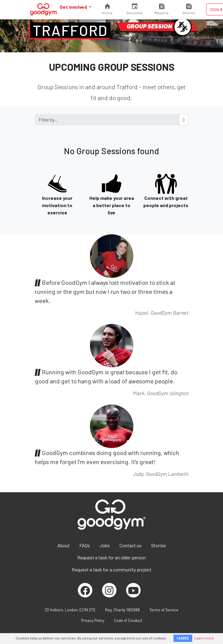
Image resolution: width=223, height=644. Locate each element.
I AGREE (183, 638)
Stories (159, 545)
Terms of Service (164, 610)
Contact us (131, 545)
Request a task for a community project (112, 569)
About (64, 545)
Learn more (204, 638)
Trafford (70, 30)
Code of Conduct (128, 620)
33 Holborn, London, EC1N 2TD (70, 610)
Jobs (105, 545)
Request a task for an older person (111, 557)
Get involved (74, 7)
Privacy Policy (93, 620)
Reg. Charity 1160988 (122, 610)
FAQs (85, 545)
